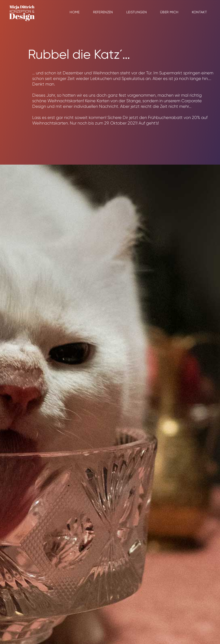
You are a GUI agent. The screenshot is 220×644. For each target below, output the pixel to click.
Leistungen (137, 12)
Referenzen (103, 12)
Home (75, 12)
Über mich (169, 12)
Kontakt (199, 12)
